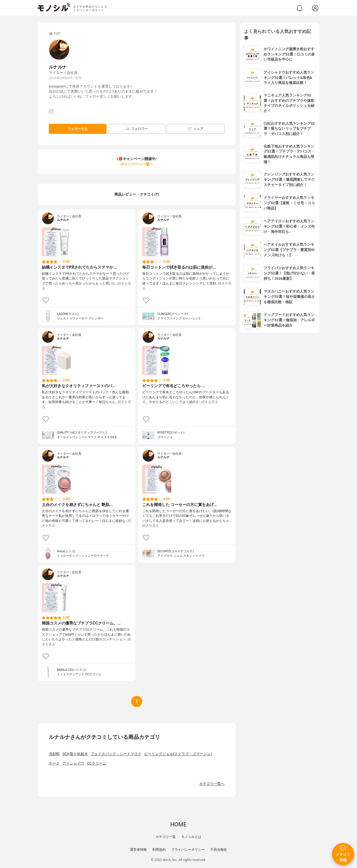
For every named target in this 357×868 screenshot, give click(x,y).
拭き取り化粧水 (75, 754)
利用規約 (159, 850)
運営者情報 (138, 850)
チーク (54, 763)
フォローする (78, 129)
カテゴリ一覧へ (212, 784)
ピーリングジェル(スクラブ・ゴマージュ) (178, 754)
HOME (178, 824)
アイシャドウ (73, 763)
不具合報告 (219, 850)
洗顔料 (54, 754)
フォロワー (137, 129)
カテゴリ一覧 (166, 837)
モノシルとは (191, 837)
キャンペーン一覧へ (137, 164)
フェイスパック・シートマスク (116, 754)
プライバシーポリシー (188, 850)
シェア (196, 129)
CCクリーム (97, 763)
